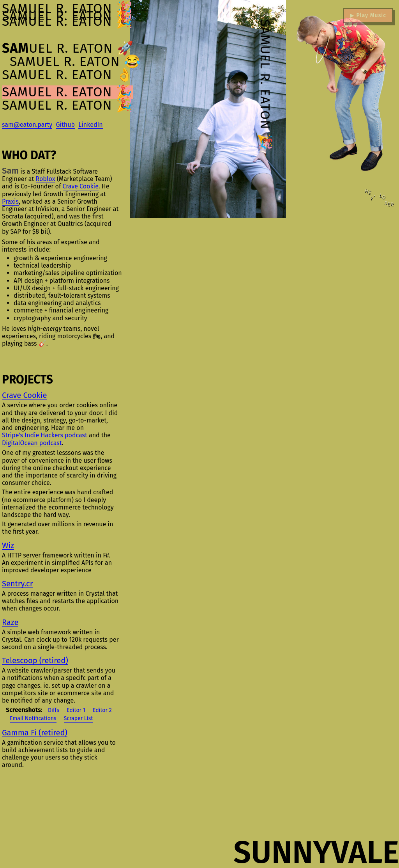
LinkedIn (90, 125)
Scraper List (78, 718)
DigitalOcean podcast (32, 443)
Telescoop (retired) (35, 661)
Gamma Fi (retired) (35, 733)
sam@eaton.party (27, 125)
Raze (10, 622)
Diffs (54, 710)
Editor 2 (102, 710)
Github (65, 125)
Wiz (8, 546)
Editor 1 (76, 710)
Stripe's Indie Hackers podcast (45, 435)
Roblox (46, 179)
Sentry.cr (17, 584)
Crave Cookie (81, 186)
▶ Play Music (368, 15)
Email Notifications (33, 718)
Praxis (10, 201)
